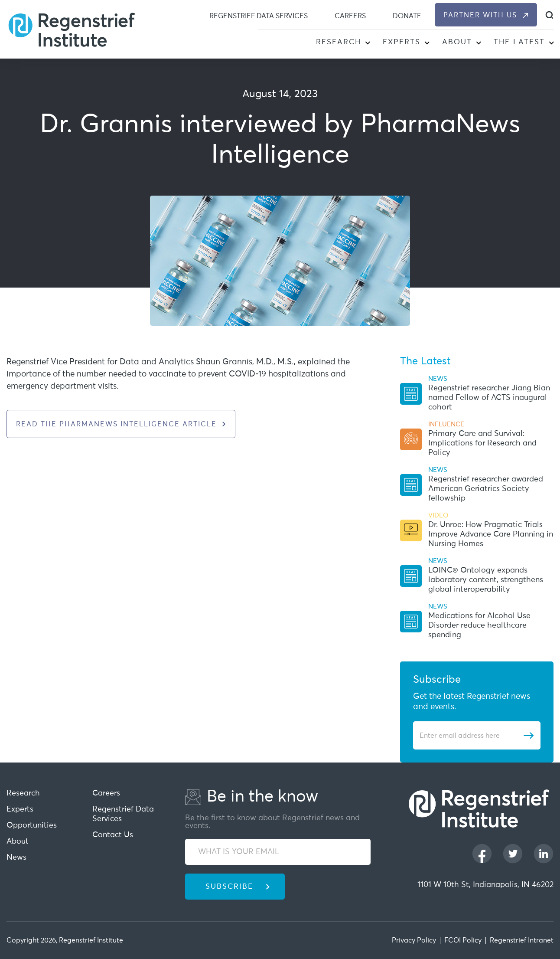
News (16, 858)
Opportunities (32, 825)
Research (339, 42)
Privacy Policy (414, 940)
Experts (402, 42)
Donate (407, 16)
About (457, 42)
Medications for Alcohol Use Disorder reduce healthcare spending (479, 625)
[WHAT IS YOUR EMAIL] (278, 852)
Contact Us (113, 835)
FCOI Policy (463, 940)
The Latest (519, 42)
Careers (350, 16)
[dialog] (549, 15)
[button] (367, 44)
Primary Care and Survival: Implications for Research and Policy (482, 443)
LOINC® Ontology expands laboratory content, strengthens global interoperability (486, 580)
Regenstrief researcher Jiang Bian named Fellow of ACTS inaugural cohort (489, 398)
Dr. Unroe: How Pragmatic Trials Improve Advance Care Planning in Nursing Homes (491, 534)
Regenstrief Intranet (522, 940)
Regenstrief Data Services (259, 16)
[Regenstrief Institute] (72, 29)
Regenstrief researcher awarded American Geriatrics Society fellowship (486, 489)
